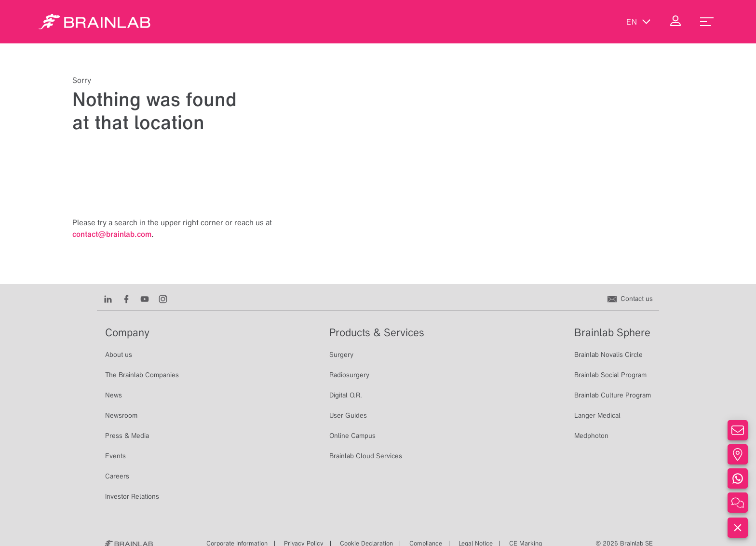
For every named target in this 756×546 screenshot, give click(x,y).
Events (115, 456)
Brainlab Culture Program (613, 395)
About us (119, 355)
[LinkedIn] (108, 299)
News (114, 395)
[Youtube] (145, 299)
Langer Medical (597, 415)
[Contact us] (630, 299)
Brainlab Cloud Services (366, 456)
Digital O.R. (346, 395)
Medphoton (591, 436)
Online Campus (352, 436)
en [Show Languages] (639, 22)
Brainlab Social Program (610, 375)
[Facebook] (126, 299)
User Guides (348, 415)
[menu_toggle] (707, 22)
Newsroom (121, 415)
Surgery (341, 355)
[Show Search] (598, 22)
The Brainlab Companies (142, 375)
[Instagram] (163, 299)
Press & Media (127, 436)
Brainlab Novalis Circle (608, 355)
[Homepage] (94, 22)
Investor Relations (132, 496)
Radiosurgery (349, 375)
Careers (117, 476)
